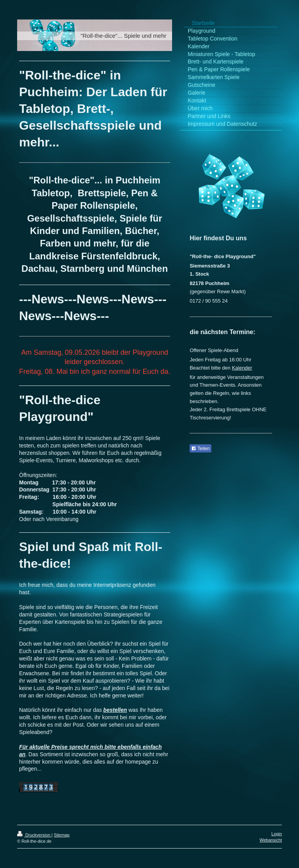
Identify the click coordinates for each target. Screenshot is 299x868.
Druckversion (34, 835)
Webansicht (271, 840)
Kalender (242, 368)
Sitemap (62, 835)
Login (277, 834)
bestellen (115, 710)
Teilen (200, 449)
